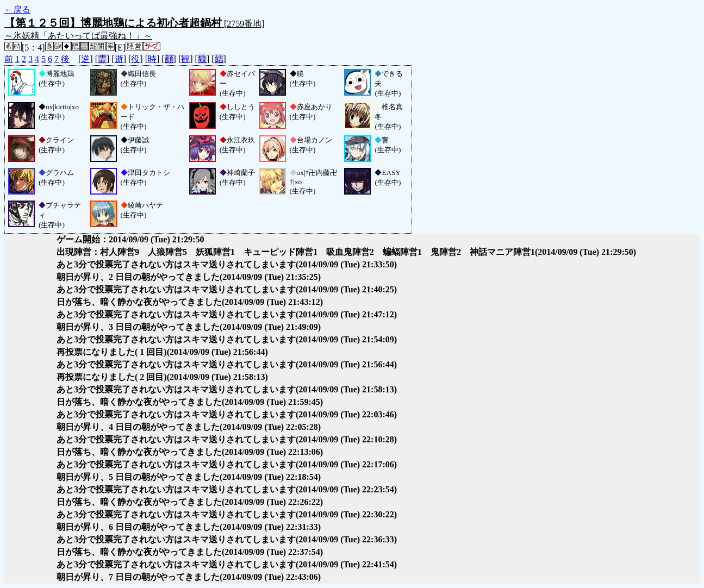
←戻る (17, 10)
